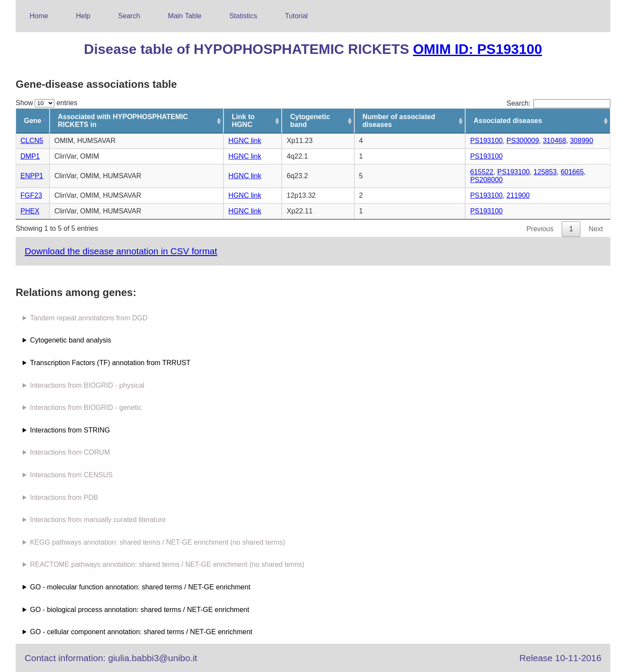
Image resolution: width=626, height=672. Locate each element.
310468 (554, 141)
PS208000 (486, 180)
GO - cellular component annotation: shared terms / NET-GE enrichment (141, 632)
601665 (572, 172)
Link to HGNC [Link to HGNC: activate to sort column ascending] (243, 121)
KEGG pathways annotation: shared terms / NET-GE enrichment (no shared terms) (158, 542)
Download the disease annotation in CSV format (121, 251)
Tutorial (296, 16)
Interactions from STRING (70, 430)
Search (129, 16)
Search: (558, 103)
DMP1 (30, 156)
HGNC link (245, 141)
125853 (545, 172)
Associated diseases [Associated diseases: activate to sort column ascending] (508, 121)
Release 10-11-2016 (560, 658)
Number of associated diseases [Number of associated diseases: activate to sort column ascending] (399, 121)
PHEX (30, 211)
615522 (481, 172)
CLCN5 (32, 141)
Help (83, 16)
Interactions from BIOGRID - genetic (86, 408)
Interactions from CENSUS (71, 475)
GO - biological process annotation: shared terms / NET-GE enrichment (140, 610)
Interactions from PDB (64, 497)
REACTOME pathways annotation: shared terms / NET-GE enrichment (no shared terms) (167, 564)
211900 (518, 195)
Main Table (185, 16)
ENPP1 (32, 176)
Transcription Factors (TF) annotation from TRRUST (110, 363)
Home (39, 16)
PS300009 (523, 141)
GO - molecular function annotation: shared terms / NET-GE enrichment (140, 587)
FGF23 (31, 195)
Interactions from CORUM (70, 452)
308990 (581, 141)
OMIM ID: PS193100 (478, 49)
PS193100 (486, 141)
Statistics (243, 16)
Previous (540, 229)
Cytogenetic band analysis (71, 340)
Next (596, 229)
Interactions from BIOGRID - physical (87, 385)
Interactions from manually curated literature (98, 520)
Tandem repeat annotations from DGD (89, 318)
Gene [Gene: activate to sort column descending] (33, 121)
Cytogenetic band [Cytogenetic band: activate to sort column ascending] (310, 121)
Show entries (47, 103)
